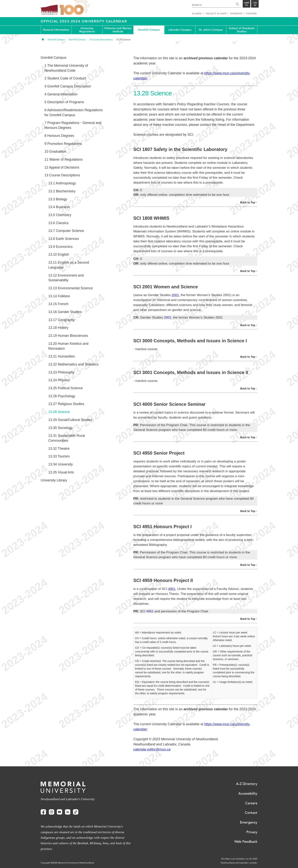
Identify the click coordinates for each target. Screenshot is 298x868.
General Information (56, 30)
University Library (54, 480)
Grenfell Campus (149, 30)
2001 (175, 295)
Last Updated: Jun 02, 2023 (244, 859)
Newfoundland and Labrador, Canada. (239, 863)
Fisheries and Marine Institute (118, 30)
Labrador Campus (180, 30)
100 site (75, 8)
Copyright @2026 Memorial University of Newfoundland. (68, 863)
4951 (172, 589)
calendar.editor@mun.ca (152, 749)
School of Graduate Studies (242, 30)
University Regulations (87, 30)
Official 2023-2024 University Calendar (84, 21)
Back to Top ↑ (249, 202)
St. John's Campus (211, 30)
